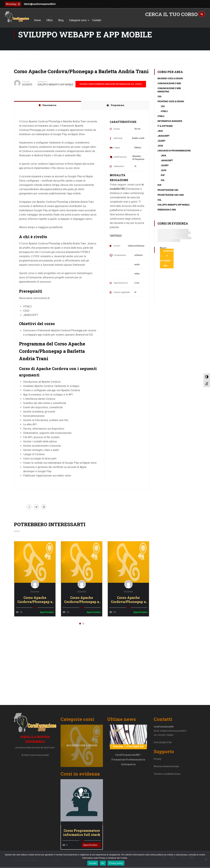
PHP (163, 178)
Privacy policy (116, 863)
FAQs (55, 20)
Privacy (157, 763)
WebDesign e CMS (167, 212)
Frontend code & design (171, 104)
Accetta (93, 863)
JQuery (161, 143)
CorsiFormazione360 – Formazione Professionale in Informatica (128, 763)
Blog (66, 20)
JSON (160, 148)
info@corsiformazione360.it (41, 4)
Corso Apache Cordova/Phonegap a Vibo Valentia (128, 602)
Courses (32, 57)
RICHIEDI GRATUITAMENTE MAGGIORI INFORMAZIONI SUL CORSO (111, 87)
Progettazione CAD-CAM (171, 197)
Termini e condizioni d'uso (167, 777)
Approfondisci (90, 845)
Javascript (163, 138)
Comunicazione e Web (169, 86)
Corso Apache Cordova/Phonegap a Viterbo (35, 602)
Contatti (102, 20)
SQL (163, 183)
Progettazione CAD (168, 192)
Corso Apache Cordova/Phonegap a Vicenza (82, 602)
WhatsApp (13, 4)
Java (160, 133)
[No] (206, 859)
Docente (26, 84)
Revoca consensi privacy (166, 770)
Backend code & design (170, 81)
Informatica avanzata (170, 124)
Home (43, 20)
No (103, 863)
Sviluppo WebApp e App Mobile (55, 87)
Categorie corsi (83, 20)
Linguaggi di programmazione (174, 153)
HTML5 (164, 114)
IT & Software (165, 129)
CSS (159, 99)
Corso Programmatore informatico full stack (82, 833)
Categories (42, 84)
